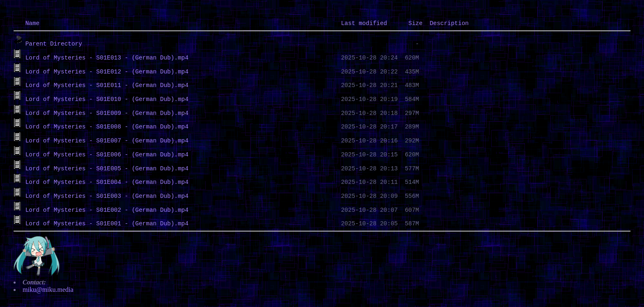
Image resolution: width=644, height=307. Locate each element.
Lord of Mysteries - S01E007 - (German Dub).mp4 (107, 141)
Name (33, 23)
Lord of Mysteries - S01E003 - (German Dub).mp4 (107, 196)
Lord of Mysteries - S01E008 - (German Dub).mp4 (107, 127)
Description (449, 23)
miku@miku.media (48, 290)
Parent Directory (54, 44)
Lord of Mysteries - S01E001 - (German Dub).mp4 (107, 224)
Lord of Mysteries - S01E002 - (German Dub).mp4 (107, 210)
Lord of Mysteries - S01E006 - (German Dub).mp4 (107, 155)
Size (415, 23)
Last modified (364, 23)
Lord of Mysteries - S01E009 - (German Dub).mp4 (107, 113)
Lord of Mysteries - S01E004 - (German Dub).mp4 (107, 182)
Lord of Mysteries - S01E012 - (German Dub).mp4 (107, 72)
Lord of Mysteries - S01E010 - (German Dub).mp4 (107, 99)
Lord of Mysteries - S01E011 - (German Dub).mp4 (107, 85)
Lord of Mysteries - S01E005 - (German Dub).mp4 (107, 169)
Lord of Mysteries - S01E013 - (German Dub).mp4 (107, 58)
